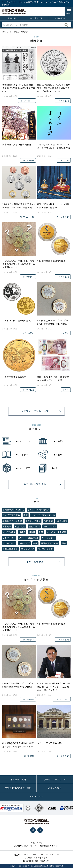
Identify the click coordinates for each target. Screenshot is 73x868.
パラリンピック (45, 549)
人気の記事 (60, 18)
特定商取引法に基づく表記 (18, 788)
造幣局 (22, 532)
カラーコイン (9, 543)
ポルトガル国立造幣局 (39, 509)
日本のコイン (9, 538)
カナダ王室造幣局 (11, 515)
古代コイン (34, 526)
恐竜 (41, 532)
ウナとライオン (33, 521)
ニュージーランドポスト (43, 515)
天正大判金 (20, 526)
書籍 (35, 543)
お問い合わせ (55, 788)
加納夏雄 (48, 521)
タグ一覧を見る (35, 562)
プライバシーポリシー (55, 779)
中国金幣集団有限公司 (13, 509)
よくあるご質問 (18, 779)
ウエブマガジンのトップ (35, 411)
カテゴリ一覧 (36, 18)
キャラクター (49, 538)
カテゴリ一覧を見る (35, 484)
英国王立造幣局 (10, 549)
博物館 (32, 532)
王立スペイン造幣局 (12, 521)
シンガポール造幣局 (56, 532)
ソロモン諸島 (9, 532)
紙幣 (26, 515)
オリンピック (28, 549)
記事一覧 (12, 18)
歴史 (64, 543)
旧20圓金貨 (62, 521)
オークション (50, 526)
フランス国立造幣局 (29, 538)
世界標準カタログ (50, 543)
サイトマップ (36, 796)
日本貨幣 (7, 526)
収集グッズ (24, 543)
